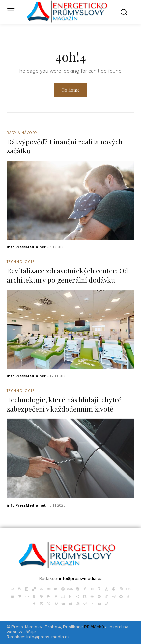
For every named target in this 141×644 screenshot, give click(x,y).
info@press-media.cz (81, 578)
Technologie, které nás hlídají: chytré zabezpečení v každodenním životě (64, 404)
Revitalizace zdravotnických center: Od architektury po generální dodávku (67, 275)
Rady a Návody (22, 133)
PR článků (94, 627)
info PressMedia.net (26, 247)
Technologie (21, 262)
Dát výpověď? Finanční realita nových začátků (65, 146)
